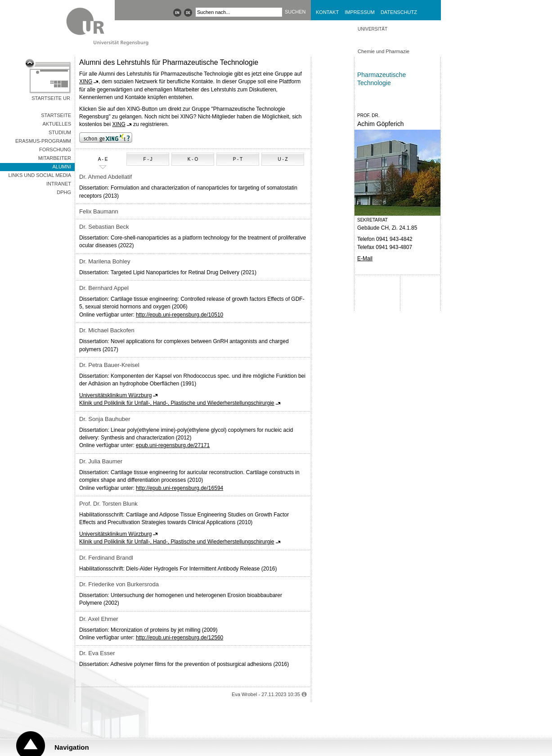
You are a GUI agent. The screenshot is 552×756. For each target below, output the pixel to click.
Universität (372, 29)
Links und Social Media (40, 175)
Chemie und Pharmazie (384, 51)
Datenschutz (399, 12)
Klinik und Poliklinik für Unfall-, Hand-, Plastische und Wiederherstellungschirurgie (177, 403)
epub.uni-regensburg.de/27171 (173, 445)
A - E (94, 159)
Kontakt (327, 12)
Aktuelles (57, 124)
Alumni (62, 167)
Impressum (360, 12)
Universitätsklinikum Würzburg (115, 395)
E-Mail (365, 258)
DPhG (64, 192)
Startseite (56, 115)
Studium (60, 132)
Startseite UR (51, 98)
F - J (148, 159)
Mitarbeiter (55, 158)
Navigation (72, 747)
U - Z (283, 159)
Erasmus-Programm (43, 141)
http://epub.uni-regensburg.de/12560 (180, 638)
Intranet (59, 184)
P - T (238, 159)
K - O (193, 159)
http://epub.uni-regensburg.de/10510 (180, 315)
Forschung (55, 149)
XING (86, 81)
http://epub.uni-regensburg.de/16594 (180, 488)
